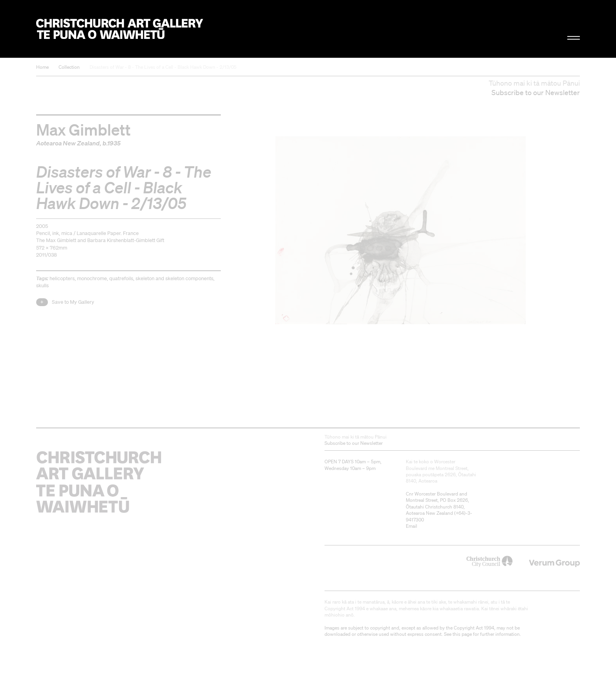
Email (412, 526)
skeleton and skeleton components (174, 278)
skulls (42, 285)
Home (42, 67)
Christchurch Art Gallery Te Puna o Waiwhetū (120, 29)
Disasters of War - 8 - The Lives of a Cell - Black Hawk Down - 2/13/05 (163, 67)
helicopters (62, 278)
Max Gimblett (83, 129)
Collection (69, 67)
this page (462, 634)
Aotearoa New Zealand (68, 143)
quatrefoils (121, 278)
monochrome (92, 278)
